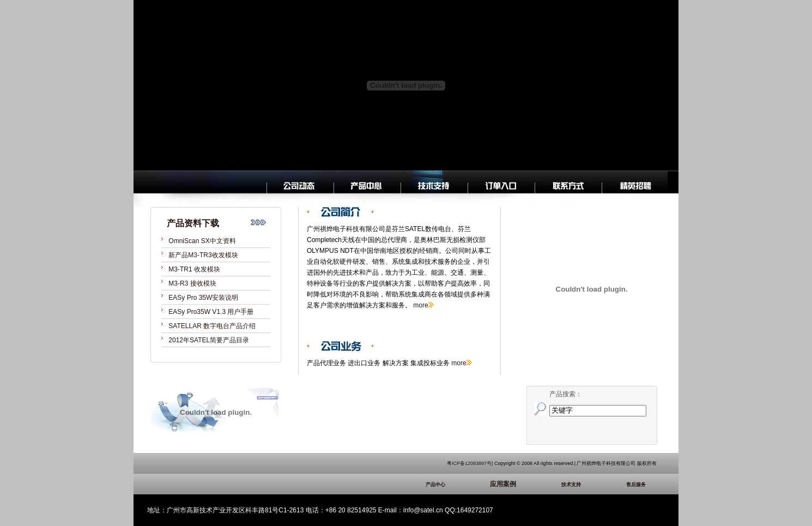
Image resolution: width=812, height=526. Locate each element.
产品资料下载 (193, 223)
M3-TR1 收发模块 (194, 269)
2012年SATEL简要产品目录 (209, 340)
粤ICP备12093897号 (469, 463)
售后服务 (641, 485)
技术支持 (587, 485)
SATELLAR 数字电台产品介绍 (212, 326)
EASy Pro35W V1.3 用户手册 (211, 312)
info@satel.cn (423, 510)
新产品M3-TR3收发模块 (203, 255)
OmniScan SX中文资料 (202, 241)
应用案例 (519, 484)
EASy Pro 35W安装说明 (203, 298)
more (420, 305)
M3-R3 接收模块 (192, 283)
